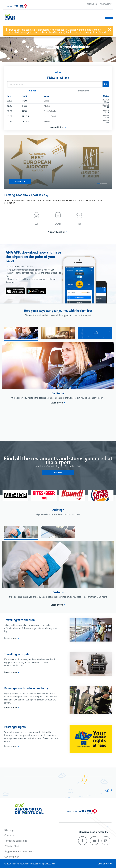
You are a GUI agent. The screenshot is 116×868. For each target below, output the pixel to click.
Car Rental (58, 393)
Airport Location (57, 232)
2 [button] (105, 183)
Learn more (57, 402)
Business (92, 4)
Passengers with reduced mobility (26, 688)
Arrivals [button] (33, 90)
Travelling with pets (17, 654)
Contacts (9, 835)
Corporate (106, 4)
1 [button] (99, 183)
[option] (58, 162)
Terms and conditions (16, 841)
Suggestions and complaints (19, 851)
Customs (58, 592)
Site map (9, 830)
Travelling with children (19, 620)
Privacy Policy (12, 846)
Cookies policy (12, 856)
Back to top (103, 863)
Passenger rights (15, 727)
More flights (57, 127)
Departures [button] (83, 90)
